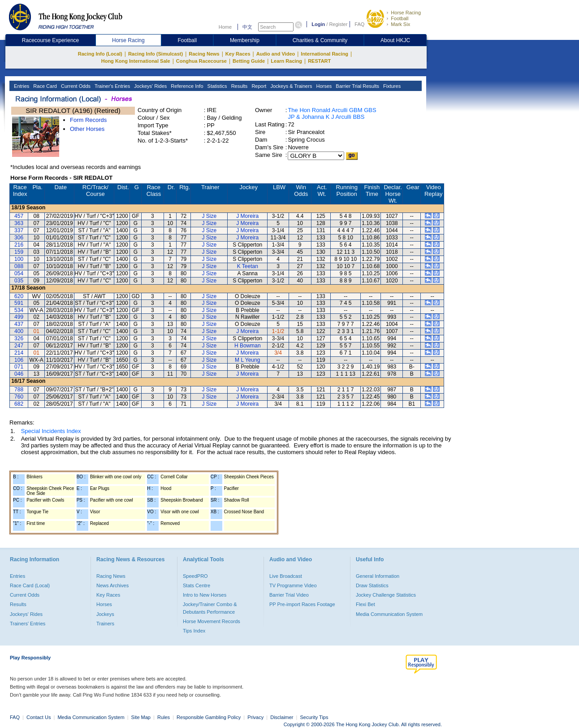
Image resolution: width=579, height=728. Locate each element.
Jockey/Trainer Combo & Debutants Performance (210, 608)
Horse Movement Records (212, 621)
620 (19, 296)
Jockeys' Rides (150, 86)
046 (19, 374)
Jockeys (105, 614)
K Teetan (248, 266)
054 (19, 273)
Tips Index (194, 631)
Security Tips (314, 717)
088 (19, 266)
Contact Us (39, 717)
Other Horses (87, 129)
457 (19, 216)
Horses (323, 86)
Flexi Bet (365, 604)
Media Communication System (389, 614)
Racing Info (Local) (100, 54)
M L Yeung (247, 360)
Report (258, 86)
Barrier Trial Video (289, 595)
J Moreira (247, 216)
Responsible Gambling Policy (209, 717)
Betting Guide (249, 61)
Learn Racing (286, 61)
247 (19, 346)
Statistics (217, 86)
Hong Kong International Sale (136, 61)
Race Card (44, 86)
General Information (378, 576)
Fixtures (391, 86)
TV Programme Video (293, 585)
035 (19, 281)
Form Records (88, 120)
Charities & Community (320, 40)
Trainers (105, 624)
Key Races (238, 54)
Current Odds (75, 86)
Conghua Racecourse (201, 61)
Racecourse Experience (50, 40)
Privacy (255, 717)
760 (19, 397)
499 (19, 317)
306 (19, 238)
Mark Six (400, 24)
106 (19, 360)
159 (19, 252)
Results (239, 86)
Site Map (141, 717)
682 (19, 404)
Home (225, 27)
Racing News (204, 54)
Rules (164, 717)
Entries (21, 86)
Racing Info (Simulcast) (156, 54)
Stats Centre (197, 585)
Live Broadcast (286, 576)
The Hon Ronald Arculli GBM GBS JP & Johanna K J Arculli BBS (332, 113)
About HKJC (395, 40)
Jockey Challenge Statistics (386, 595)
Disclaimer (282, 717)
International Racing (324, 54)
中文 (247, 27)
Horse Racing (406, 13)
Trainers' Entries (28, 624)
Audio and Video (276, 54)
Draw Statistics (372, 585)
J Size (209, 216)
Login (318, 24)
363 (19, 223)
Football (400, 18)
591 (19, 303)
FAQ (359, 24)
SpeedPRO (195, 576)
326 (19, 338)
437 (19, 324)
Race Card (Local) (30, 585)
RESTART (319, 61)
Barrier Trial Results (357, 86)
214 (19, 353)
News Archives (112, 585)
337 (19, 230)
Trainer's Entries (112, 86)
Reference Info (186, 86)
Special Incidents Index (51, 431)
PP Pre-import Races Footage (302, 604)
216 (19, 245)
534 (19, 310)
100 (19, 259)
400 (19, 331)
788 (19, 390)
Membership (245, 40)
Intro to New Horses (205, 595)
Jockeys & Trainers (290, 86)
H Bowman (248, 346)
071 (19, 367)
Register (338, 24)
